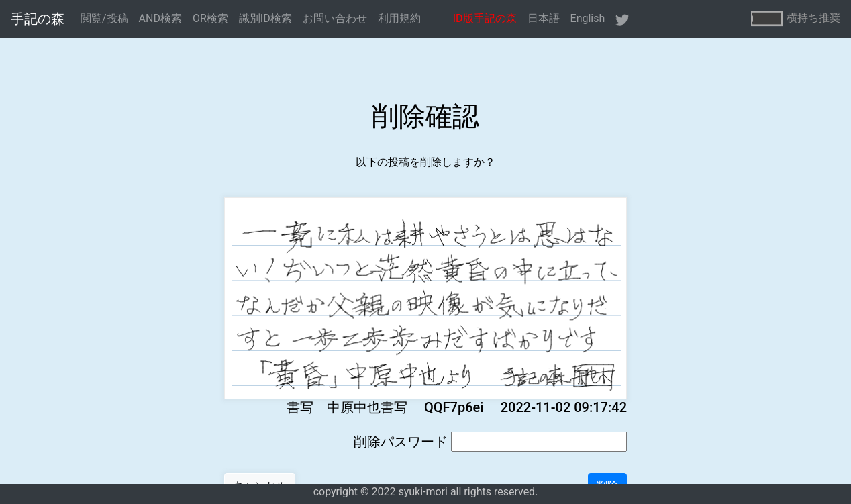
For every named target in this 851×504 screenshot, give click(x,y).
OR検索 (210, 18)
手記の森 (38, 19)
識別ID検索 (265, 18)
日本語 (544, 18)
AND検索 (160, 18)
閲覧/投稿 (104, 18)
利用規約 (399, 18)
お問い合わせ (335, 18)
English (588, 18)
